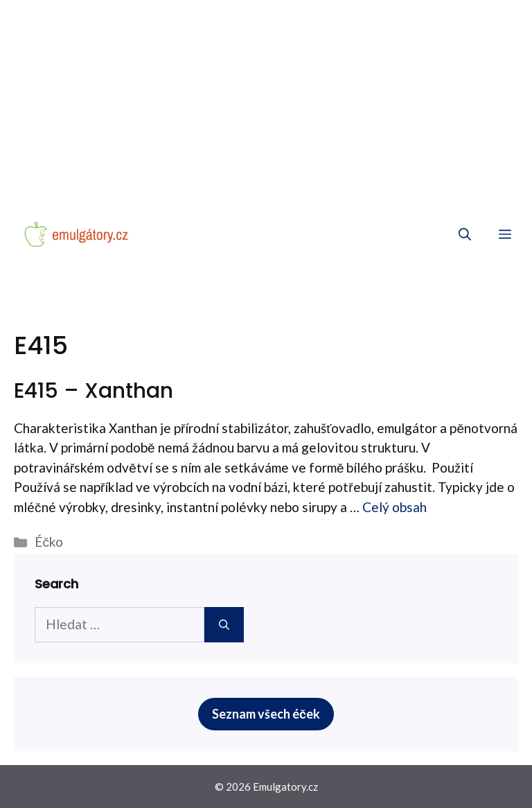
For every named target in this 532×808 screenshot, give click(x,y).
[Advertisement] (266, 104)
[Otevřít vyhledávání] (465, 234)
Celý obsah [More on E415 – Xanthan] (394, 507)
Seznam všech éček (266, 714)
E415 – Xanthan (94, 391)
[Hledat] (224, 625)
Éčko (49, 542)
